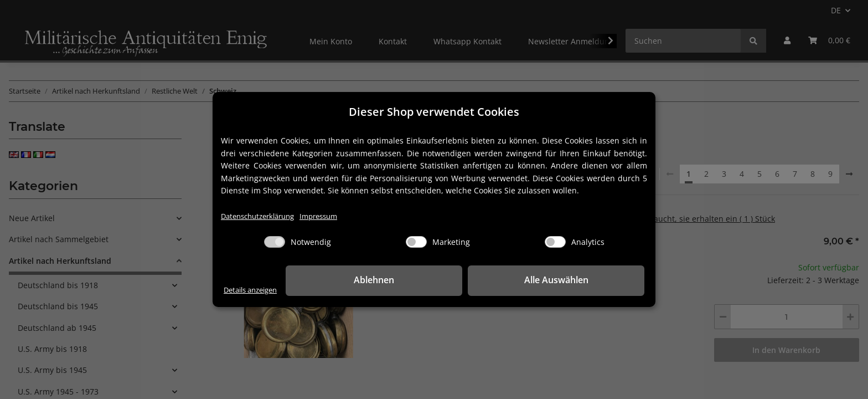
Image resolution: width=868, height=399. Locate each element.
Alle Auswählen (589, 280)
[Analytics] (555, 242)
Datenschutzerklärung (262, 216)
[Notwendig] (275, 242)
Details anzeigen (254, 290)
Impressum (330, 216)
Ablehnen (473, 280)
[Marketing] (416, 242)
